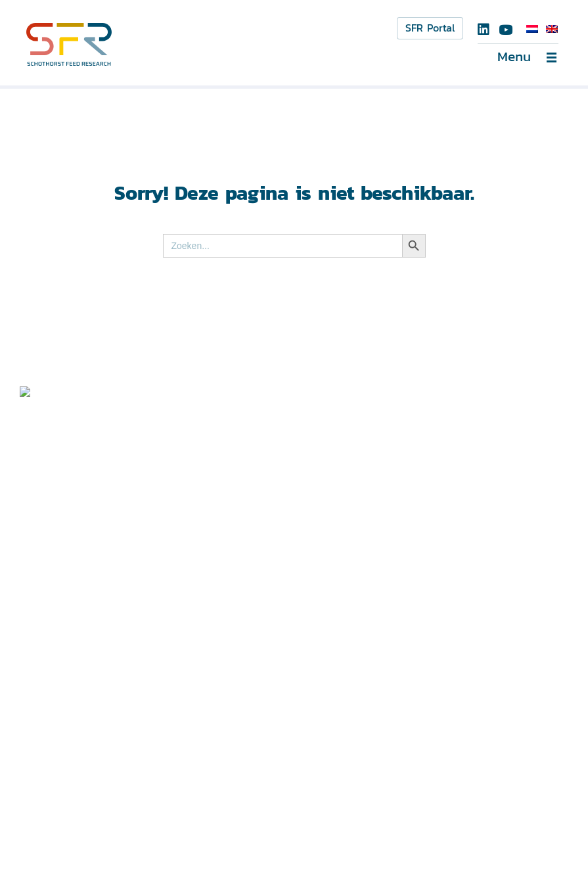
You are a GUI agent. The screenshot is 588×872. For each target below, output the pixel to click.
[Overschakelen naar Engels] (552, 29)
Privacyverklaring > (67, 843)
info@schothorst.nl (244, 605)
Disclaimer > (53, 826)
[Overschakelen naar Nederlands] (532, 29)
